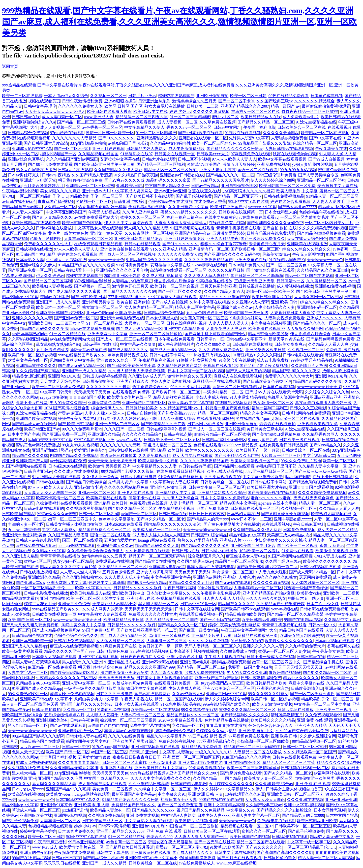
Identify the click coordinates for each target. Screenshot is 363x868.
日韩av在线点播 (178, 434)
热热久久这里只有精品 (198, 540)
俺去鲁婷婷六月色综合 (174, 281)
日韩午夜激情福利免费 (82, 101)
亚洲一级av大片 (96, 191)
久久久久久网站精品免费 (126, 487)
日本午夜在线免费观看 (174, 339)
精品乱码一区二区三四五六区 (142, 117)
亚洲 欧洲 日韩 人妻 (205, 794)
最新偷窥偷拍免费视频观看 (326, 106)
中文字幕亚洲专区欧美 (263, 477)
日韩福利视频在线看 (290, 837)
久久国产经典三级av (275, 101)
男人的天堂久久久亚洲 (82, 662)
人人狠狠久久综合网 (305, 329)
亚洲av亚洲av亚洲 (170, 191)
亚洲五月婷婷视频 (108, 149)
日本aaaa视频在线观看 (335, 641)
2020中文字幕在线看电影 (180, 720)
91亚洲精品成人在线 (122, 662)
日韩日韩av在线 (26, 117)
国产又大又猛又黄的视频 (248, 371)
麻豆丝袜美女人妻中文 (246, 556)
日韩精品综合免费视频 (28, 133)
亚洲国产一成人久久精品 (58, 302)
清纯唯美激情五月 (287, 715)
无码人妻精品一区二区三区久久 (213, 646)
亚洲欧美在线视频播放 (307, 244)
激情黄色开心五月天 (267, 244)
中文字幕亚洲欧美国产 (66, 212)
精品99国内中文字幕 (20, 297)
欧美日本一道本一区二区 (58, 307)
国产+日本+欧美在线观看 (200, 133)
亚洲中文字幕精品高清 (184, 329)
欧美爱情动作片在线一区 (129, 397)
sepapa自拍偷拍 (54, 397)
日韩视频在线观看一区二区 (255, 508)
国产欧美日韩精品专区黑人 (74, 673)
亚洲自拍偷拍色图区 (239, 186)
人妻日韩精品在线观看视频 (289, 149)
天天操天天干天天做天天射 (149, 609)
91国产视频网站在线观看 (192, 228)
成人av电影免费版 (273, 360)
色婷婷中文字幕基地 (116, 519)
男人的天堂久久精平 (68, 403)
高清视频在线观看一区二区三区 (178, 270)
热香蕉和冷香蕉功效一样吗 (102, 207)
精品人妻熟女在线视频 (173, 397)
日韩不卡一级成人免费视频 (271, 657)
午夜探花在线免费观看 (74, 852)
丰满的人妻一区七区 (26, 524)
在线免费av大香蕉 (210, 201)
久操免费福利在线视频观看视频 (64, 503)
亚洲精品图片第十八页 (211, 635)
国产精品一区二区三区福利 (161, 164)
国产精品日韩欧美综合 (86, 482)
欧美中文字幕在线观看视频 (282, 159)
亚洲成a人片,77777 (236, 540)
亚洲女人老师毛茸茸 (218, 170)
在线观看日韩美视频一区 (201, 614)
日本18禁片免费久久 (246, 265)
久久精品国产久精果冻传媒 (281, 604)
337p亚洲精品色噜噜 (88, 143)
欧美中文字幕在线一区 (28, 360)
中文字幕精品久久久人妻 (155, 466)
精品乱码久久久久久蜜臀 (168, 180)
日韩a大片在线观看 (159, 159)
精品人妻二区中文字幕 (195, 307)
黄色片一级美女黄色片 (68, 233)
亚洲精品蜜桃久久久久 (157, 138)
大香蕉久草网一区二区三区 (318, 297)
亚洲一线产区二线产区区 (144, 403)
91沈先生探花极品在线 (316, 122)
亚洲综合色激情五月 (168, 487)
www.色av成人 (129, 440)
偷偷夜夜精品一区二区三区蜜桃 (310, 112)
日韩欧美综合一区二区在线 (301, 127)
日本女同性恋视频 (330, 810)
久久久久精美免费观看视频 (323, 228)
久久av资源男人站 (188, 694)
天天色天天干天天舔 (193, 572)
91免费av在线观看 (298, 551)
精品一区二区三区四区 (218, 413)
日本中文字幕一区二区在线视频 (196, 371)
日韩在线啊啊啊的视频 (187, 323)
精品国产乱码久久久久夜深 (44, 329)
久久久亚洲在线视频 (305, 800)
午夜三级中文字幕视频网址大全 (249, 630)
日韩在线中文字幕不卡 (246, 339)
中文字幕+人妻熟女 (59, 530)
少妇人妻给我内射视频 (312, 164)
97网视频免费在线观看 (251, 154)
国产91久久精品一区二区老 (132, 508)
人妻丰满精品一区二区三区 (88, 239)
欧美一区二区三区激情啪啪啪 (253, 768)
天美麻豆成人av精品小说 (289, 535)
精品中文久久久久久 (301, 678)
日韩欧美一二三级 (203, 106)
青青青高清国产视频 (87, 397)
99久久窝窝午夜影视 (199, 710)
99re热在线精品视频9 (149, 651)
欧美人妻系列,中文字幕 (297, 191)
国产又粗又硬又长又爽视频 (264, 366)
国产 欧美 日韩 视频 (76, 424)
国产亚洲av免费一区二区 (30, 270)
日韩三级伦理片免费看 (276, 175)
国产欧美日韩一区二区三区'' (256, 249)
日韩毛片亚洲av (142, 96)
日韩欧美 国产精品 (19, 514)
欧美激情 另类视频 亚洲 (109, 466)
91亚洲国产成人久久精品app (37, 688)
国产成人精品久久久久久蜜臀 (75, 291)
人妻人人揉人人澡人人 (229, 323)
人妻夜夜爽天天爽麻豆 (226, 329)
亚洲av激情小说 (88, 487)
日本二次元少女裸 (323, 604)
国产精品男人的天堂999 (208, 519)
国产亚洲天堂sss (30, 583)
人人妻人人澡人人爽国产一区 (50, 493)
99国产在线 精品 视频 (303, 620)
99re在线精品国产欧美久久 (82, 355)
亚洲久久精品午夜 (223, 239)
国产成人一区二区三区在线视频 (128, 254)
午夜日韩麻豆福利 (309, 524)
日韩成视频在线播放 (34, 249)
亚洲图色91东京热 (64, 376)
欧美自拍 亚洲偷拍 (133, 302)
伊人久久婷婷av (50, 276)
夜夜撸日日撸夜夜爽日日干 (137, 757)
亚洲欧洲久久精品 (104, 434)
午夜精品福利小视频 (20, 191)
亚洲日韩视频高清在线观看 (155, 747)
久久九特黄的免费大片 (305, 646)
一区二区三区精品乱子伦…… (42, 196)
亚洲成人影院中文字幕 (32, 149)
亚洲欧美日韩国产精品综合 (138, 239)
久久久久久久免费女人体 (80, 106)
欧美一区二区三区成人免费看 (58, 387)
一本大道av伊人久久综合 (66, 96)
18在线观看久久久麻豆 (245, 794)
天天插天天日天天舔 (116, 678)
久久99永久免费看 (167, 673)
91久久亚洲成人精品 (169, 249)
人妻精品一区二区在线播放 (258, 752)
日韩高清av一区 (291, 281)
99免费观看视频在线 (207, 768)
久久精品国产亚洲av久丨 (182, 408)
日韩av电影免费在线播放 (46, 593)
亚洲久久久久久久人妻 (32, 318)
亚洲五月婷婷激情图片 (185, 239)
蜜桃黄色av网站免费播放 (38, 445)
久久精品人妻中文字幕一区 (322, 466)
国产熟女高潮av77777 (297, 207)
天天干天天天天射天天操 (319, 387)
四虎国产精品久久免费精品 (74, 456)
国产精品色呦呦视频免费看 (321, 233)
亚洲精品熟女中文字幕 (175, 493)
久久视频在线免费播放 (28, 768)
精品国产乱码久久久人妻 (157, 546)
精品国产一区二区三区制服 (239, 561)
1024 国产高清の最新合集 (67, 408)
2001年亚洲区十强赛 (122, 276)
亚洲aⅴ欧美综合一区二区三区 (229, 688)
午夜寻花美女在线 (331, 149)
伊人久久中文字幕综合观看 (129, 223)
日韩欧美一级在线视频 (299, 440)
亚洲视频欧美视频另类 (318, 424)
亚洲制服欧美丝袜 (52, 720)
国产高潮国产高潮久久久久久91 (285, 852)
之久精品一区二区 (60, 207)
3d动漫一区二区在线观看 (297, 418)
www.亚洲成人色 (99, 117)
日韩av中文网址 (227, 127)
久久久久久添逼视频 (211, 112)
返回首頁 (10, 66)
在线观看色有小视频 (227, 223)
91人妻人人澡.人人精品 (223, 598)
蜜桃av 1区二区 (225, 117)
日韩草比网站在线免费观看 (306, 413)
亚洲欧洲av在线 (141, 598)
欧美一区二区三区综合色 (214, 143)
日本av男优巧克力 (24, 175)
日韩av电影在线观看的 (303, 355)
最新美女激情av (276, 254)
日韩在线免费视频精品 (284, 196)
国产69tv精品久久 (325, 445)
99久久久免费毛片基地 (191, 387)
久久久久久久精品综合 (315, 101)
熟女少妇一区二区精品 (338, 530)
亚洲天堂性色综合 (74, 604)
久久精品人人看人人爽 (328, 344)
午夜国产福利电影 (259, 127)
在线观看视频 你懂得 (131, 392)
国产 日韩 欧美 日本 (89, 297)
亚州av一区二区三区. (97, 493)
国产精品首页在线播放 (155, 561)
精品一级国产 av (285, 106)
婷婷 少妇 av (180, 112)
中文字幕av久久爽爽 (138, 344)
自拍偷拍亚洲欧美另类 (314, 778)
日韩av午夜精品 (56, 175)
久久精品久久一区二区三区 (123, 567)
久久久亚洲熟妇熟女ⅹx (82, 577)
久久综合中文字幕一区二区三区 (163, 789)
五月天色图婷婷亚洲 (219, 286)
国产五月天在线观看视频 (239, 858)
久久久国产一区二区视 (124, 429)
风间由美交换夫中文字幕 (72, 360)
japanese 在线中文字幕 (277, 503)
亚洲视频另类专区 (98, 302)
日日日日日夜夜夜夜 (207, 514)
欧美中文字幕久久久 (93, 588)
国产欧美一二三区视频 (297, 546)
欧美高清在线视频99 (266, 329)
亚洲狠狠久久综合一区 (116, 360)
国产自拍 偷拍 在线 (280, 228)
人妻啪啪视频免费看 (289, 138)
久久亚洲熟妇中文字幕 (188, 207)
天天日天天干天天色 (106, 260)
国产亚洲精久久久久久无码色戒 (275, 223)
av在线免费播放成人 (197, 863)
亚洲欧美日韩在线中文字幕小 (46, 699)
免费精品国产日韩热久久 (134, 805)
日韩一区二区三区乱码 (99, 514)
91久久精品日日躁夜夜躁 (136, 175)
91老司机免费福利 (132, 265)
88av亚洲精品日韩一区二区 (269, 471)
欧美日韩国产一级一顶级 (246, 313)
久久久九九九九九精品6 (79, 763)
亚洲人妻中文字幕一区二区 (86, 683)
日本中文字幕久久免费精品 (225, 498)
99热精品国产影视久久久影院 (264, 143)
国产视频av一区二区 (92, 286)
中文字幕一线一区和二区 (309, 842)
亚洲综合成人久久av (235, 307)
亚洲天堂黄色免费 (104, 403)
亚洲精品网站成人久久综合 (222, 493)
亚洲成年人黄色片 (239, 577)
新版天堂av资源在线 (286, 339)
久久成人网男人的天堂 (103, 609)
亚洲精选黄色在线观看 (150, 852)
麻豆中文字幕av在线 (306, 683)
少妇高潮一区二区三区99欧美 (263, 741)
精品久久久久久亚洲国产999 (225, 297)
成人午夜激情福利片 (187, 149)
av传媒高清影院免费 (68, 461)
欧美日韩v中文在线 (150, 112)
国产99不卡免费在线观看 (50, 164)
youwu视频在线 (285, 609)
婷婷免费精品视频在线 (128, 355)
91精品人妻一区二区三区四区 (332, 196)
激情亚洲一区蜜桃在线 (169, 635)
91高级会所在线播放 (214, 281)
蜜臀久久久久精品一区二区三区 (247, 710)
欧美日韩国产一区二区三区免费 (287, 186)
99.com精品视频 (244, 445)
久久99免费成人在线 (238, 651)
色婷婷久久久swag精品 (216, 731)
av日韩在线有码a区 (19, 201)
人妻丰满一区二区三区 (167, 641)
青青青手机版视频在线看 (238, 228)
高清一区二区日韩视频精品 (237, 387)
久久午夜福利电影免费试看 (217, 593)
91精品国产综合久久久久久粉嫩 (154, 260)
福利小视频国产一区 (58, 154)
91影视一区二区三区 (94, 201)
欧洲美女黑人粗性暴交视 (302, 635)
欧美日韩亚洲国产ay (228, 207)
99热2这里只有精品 (215, 588)
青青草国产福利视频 (56, 201)
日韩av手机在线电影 (100, 344)
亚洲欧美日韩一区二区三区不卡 (295, 794)
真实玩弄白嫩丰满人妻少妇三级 (323, 403)
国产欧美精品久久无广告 (163, 424)
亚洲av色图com (100, 313)
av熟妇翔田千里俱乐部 (128, 143)
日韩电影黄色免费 (112, 651)
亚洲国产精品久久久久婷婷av (86, 704)
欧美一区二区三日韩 (248, 96)
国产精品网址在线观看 (234, 466)
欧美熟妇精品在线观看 (106, 498)
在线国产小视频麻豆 (233, 403)
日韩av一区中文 (322, 625)
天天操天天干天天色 (325, 260)
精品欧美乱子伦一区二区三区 (97, 196)
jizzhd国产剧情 (298, 477)
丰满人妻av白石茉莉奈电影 (211, 567)
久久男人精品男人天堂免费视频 (137, 371)
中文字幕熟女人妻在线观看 (98, 228)
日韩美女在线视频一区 (175, 154)
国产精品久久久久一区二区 (230, 175)
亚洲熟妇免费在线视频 (335, 286)
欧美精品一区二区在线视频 (325, 133)
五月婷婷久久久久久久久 (231, 784)
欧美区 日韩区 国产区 (124, 106)
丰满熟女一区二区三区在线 (255, 112)
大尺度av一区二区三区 (145, 323)
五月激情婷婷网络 (52, 350)
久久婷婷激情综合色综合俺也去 (95, 551)
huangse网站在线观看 (157, 540)
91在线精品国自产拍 (287, 260)
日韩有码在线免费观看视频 (131, 122)
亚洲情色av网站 (207, 577)
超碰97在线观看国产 (176, 96)
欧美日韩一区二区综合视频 (174, 286)
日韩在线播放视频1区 (39, 572)
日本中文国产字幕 (24, 434)
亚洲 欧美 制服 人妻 (92, 805)
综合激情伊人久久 (107, 408)
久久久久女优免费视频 (209, 641)
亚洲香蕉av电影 (194, 662)
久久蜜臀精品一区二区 (326, 281)
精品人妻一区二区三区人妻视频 (326, 858)
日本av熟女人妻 (30, 260)
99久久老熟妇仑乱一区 (28, 694)
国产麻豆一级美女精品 (147, 583)
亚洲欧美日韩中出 (128, 593)
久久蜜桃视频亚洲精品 (28, 339)
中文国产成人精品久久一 (167, 186)
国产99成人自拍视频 (326, 159)
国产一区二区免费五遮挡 (312, 694)
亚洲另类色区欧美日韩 (265, 350)
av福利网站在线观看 (332, 773)
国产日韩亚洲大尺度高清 (46, 143)
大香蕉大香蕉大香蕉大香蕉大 (181, 223)
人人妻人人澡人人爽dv (80, 572)
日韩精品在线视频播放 (252, 344)
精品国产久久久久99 (30, 456)
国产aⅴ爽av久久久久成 (124, 180)
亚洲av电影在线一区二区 (80, 731)
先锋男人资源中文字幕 (249, 138)
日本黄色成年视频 (327, 96)
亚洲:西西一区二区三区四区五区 (191, 757)
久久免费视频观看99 (223, 477)
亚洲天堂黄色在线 (251, 260)
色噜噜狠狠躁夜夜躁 (197, 858)
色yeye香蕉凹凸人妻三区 (222, 683)
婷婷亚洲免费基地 (90, 450)
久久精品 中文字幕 (49, 551)
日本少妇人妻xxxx (28, 789)
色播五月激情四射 (46, 239)
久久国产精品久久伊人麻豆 (118, 170)
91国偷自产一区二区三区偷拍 (192, 826)
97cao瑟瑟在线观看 (67, 133)
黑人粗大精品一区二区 (158, 604)
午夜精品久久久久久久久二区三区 (66, 678)
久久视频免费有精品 (106, 815)
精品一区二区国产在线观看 (309, 276)
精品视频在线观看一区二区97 (247, 826)
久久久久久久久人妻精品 (74, 138)
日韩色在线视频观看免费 (294, 757)
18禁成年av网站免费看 (132, 683)
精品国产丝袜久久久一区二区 (105, 530)
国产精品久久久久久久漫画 (205, 546)
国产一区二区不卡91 (236, 101)
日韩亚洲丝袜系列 (154, 101)
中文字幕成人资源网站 (132, 191)
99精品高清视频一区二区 (314, 741)
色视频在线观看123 (221, 366)
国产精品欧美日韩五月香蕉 (130, 847)
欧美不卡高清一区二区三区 (60, 498)
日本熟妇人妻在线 (243, 514)
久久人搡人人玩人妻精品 (206, 276)
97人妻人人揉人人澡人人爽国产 (161, 535)
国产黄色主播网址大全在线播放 (232, 524)
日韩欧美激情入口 (307, 688)
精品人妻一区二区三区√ (320, 503)
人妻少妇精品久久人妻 (275, 307)
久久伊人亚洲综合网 (140, 212)
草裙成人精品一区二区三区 (167, 445)
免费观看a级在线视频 (147, 207)
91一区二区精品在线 (104, 323)
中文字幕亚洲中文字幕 (171, 577)
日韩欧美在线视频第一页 (241, 212)
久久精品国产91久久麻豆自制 (323, 270)
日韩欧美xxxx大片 (213, 154)
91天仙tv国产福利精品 (36, 254)
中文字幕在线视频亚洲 (271, 323)
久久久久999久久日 (213, 344)
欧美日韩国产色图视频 (82, 223)
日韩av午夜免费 (84, 720)
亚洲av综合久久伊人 (38, 265)
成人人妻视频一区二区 (62, 117)
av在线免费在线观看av (258, 217)
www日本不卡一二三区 (251, 519)
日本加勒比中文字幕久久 (168, 593)
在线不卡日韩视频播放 (333, 477)
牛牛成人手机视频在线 (66, 260)
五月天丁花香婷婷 (24, 530)
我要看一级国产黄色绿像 (228, 408)
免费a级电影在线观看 (276, 821)
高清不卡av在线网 (32, 403)
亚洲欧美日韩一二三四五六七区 (56, 323)
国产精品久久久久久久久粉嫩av (235, 149)
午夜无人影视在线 (104, 212)
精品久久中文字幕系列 (260, 413)
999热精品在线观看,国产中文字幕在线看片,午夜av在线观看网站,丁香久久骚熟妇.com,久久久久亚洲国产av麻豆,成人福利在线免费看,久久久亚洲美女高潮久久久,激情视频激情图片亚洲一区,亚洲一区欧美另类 (179, 22)
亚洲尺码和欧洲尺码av (52, 450)
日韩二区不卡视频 (194, 159)
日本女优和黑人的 (281, 212)
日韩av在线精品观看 (143, 244)
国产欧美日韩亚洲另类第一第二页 (104, 164)
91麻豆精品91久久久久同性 (257, 355)
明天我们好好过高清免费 (80, 180)
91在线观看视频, (276, 524)
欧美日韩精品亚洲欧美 (262, 620)
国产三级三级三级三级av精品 (321, 471)
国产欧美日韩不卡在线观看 (150, 196)
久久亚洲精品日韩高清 (149, 784)
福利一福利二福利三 (185, 217)
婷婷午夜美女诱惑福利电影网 (84, 418)
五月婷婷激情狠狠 (94, 757)
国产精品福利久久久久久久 (245, 715)
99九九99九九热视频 (298, 170)
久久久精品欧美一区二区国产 (172, 620)
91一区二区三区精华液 (190, 117)
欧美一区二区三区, (340, 461)
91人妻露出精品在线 (248, 397)
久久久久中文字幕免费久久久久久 (161, 778)
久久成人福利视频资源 (162, 276)
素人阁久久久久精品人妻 (146, 228)
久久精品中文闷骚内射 (170, 143)
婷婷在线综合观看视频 (290, 201)
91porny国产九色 (263, 440)
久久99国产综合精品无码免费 (302, 731)
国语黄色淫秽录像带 (118, 456)
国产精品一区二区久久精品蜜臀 (295, 614)
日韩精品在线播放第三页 (256, 635)
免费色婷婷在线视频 (177, 741)
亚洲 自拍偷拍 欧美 (57, 598)
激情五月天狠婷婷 (239, 164)
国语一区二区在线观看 (258, 170)
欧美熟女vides (309, 593)
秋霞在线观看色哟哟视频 (295, 154)
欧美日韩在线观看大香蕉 (109, 112)
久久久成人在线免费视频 (77, 471)
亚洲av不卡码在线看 (160, 662)
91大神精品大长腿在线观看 (56, 477)
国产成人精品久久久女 (128, 350)
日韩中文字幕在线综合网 (197, 609)
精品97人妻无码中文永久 (332, 837)
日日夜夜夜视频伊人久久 (143, 657)
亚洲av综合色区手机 (26, 159)
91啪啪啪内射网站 (246, 318)
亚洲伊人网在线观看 (135, 493)
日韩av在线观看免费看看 (92, 329)
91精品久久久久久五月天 (191, 583)
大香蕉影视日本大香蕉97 (292, 313)
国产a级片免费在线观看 (241, 773)
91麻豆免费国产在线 (118, 646)
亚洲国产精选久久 (133, 381)
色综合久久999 (160, 837)
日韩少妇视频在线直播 (128, 450)
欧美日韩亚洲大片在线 (272, 297)
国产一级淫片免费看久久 (263, 239)
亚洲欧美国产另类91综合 (253, 546)
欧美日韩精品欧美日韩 (124, 620)
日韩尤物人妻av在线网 (86, 736)
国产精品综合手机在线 (323, 662)
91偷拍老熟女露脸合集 (197, 360)
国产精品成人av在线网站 (34, 424)
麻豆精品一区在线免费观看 (217, 381)
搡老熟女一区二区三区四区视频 (128, 720)
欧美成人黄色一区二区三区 (157, 530)
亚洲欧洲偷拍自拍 (212, 96)
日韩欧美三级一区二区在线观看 (212, 831)
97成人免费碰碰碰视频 (205, 673)
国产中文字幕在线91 (327, 138)
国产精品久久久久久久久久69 (130, 291)
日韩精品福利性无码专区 (224, 440)
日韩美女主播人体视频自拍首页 (74, 524)
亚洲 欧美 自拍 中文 (256, 731)
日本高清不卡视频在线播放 (194, 651)
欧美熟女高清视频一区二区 (255, 461)
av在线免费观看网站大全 (96, 217)
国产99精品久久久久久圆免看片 (221, 180)
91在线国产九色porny (254, 418)
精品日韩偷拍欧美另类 (268, 334)
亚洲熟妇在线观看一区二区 (203, 138)
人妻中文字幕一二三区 (28, 673)
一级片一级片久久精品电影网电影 (94, 688)
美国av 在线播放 (55, 297)
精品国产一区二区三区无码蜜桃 (157, 556)
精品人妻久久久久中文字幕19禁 (68, 567)
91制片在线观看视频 (243, 133)
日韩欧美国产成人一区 (102, 821)
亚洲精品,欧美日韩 (167, 450)
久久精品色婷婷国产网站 (179, 366)
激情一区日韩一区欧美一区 (110, 133)
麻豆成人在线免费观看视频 (238, 376)
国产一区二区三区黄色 (286, 265)
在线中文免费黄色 (221, 217)
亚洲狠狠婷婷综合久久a (34, 122)
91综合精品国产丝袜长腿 (180, 477)
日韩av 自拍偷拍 (141, 413)
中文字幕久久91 (172, 794)
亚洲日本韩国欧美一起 (32, 641)
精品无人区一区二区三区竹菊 (171, 170)
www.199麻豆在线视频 (236, 863)
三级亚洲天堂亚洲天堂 (254, 281)
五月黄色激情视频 (118, 572)
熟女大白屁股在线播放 (165, 106)
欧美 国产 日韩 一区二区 (29, 620)
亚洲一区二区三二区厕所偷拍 (156, 334)
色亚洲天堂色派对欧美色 (24, 535)
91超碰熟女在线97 (137, 154)
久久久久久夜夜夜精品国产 (208, 260)
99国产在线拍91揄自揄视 (221, 800)
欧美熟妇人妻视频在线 (52, 286)
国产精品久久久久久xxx (153, 810)
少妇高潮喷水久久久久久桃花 (248, 191)
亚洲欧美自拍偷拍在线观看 (125, 249)
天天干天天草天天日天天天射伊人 (55, 112)
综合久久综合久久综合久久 (307, 249)
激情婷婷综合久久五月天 (194, 101)
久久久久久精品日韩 (226, 270)
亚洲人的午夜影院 (36, 852)
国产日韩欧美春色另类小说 (131, 366)
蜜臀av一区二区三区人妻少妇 (284, 651)
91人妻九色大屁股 (271, 572)
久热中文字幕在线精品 (210, 302)
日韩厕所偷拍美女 (98, 381)
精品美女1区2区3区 (29, 376)
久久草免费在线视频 (218, 122)
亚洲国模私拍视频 (70, 815)
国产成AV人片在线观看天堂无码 (274, 392)
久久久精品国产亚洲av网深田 (72, 159)
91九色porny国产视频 (111, 747)
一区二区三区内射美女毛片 (305, 217)
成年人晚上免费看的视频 (72, 694)
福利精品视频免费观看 (230, 662)
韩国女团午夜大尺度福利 (88, 741)
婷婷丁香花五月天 (40, 604)
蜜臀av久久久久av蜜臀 (271, 498)
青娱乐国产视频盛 (285, 673)
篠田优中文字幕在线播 (248, 201)
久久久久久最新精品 (281, 133)
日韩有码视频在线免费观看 (271, 233)
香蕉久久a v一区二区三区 (189, 127)
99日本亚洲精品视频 (86, 842)
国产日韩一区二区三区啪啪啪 (257, 276)
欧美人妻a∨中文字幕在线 (190, 403)
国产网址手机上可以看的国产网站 (215, 334)
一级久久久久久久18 (213, 752)
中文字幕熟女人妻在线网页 (174, 482)
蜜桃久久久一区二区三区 (142, 217)
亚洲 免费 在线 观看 (315, 720)
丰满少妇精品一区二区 (223, 392)
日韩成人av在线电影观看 (38, 540)
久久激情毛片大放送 (309, 366)
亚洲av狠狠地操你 (120, 101)
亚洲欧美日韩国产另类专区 (60, 313)
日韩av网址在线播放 (54, 228)
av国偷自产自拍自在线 (108, 725)
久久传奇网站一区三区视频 (149, 233)
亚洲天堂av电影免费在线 (122, 318)
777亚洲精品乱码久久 (127, 297)
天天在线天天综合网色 (307, 239)
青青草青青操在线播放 (60, 556)
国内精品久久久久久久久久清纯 (173, 524)
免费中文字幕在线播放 (150, 725)
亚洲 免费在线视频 (273, 164)
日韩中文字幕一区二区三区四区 (217, 487)
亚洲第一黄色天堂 (106, 233)
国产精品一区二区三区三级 (81, 122)
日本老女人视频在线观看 (54, 657)
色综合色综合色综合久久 (76, 635)
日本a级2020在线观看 (67, 466)
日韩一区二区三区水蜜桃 (305, 747)
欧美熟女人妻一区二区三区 (268, 778)
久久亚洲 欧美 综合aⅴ (274, 784)
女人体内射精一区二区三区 (149, 307)
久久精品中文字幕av (342, 620)
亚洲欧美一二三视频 (341, 593)
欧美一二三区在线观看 (22, 96)
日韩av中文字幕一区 (198, 604)
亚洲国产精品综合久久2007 (245, 106)
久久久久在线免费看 (126, 736)
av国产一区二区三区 (139, 514)
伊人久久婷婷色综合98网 (273, 180)
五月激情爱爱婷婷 (229, 233)
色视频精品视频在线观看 (178, 598)
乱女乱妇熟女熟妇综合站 (58, 344)
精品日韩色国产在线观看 (301, 630)
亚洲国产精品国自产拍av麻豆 (269, 593)
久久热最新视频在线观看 (148, 551)
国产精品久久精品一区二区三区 (266, 122)
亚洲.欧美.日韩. (130, 186)
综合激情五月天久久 (206, 556)
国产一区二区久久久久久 (180, 291)
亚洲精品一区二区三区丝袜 (321, 180)
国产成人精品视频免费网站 (56, 630)
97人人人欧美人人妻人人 (234, 159)
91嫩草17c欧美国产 (204, 164)
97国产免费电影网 (213, 508)
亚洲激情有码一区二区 (209, 249)
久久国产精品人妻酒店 (92, 175)
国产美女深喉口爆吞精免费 (276, 434)
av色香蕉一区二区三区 (102, 127)
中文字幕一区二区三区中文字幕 (322, 704)
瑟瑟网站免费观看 (315, 577)
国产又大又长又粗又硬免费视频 (31, 625)
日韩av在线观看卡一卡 (74, 270)
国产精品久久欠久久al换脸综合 (284, 810)
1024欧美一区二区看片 (259, 551)
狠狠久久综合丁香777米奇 (224, 244)
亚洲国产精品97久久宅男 (60, 778)
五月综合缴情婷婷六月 (44, 186)
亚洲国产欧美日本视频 (36, 418)
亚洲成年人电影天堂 (38, 180)
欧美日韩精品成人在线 (261, 117)
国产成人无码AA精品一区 (139, 329)
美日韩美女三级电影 (265, 429)
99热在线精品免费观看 (289, 96)
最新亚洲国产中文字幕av (134, 794)
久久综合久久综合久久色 (327, 392)
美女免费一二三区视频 (112, 789)
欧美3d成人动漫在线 (225, 471)
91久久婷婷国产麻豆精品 (38, 371)
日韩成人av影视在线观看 (104, 376)
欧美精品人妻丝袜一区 (110, 810)
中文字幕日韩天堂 (56, 392)
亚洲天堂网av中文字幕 (108, 334)
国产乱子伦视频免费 (194, 196)
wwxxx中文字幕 (262, 207)
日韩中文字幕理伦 (40, 106)
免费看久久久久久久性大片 (48, 244)
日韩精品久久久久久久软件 (138, 588)
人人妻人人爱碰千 (328, 201)
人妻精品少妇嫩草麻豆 (132, 281)
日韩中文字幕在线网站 (235, 852)
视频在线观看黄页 (44, 101)
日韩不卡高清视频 (114, 826)
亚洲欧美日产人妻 (32, 461)
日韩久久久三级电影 (308, 408)
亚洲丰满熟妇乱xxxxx (293, 519)
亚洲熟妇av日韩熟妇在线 (182, 175)
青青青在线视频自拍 (278, 424)
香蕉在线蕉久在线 (204, 191)
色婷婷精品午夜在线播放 (170, 201)
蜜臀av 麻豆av (70, 413)
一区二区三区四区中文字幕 (100, 598)
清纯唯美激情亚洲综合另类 (125, 673)
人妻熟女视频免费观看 (285, 318)
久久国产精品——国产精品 (218, 778)
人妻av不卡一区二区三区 (143, 715)
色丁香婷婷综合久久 (150, 387)
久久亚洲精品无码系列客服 (74, 768)
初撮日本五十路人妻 (306, 598)
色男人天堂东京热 (28, 752)
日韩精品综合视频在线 (32, 635)
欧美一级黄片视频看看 (22, 651)
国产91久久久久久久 (116, 138)
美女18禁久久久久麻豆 (60, 191)
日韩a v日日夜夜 (66, 858)
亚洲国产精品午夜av (193, 233)
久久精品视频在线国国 (98, 154)
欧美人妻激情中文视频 (158, 461)
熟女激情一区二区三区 (102, 307)
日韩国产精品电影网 (189, 784)
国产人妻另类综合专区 (318, 175)
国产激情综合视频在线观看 (270, 270)
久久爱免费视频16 (155, 456)
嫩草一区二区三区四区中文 (72, 519)
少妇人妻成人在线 (212, 397)
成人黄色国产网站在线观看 (102, 784)
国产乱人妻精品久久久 (52, 217)
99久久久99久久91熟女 (277, 577)
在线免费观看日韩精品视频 (98, 244)
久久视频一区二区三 (108, 96)
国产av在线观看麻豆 (152, 694)
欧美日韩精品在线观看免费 (36, 223)
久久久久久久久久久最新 (108, 387)
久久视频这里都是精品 (86, 508)
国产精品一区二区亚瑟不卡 (238, 196)
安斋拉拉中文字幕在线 (120, 159)
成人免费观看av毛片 (301, 117)
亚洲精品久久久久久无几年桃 (122, 270)
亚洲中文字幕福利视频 (98, 657)
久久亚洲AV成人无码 (250, 302)
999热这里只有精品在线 (209, 355)
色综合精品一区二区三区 (315, 143)
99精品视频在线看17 (20, 598)
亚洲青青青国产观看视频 (311, 487)
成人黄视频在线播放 (295, 286)
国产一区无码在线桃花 (220, 620)
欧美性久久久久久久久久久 (209, 450)
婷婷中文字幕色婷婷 (38, 831)
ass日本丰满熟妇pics (30, 334)
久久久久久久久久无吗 (121, 445)
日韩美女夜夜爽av (290, 344)
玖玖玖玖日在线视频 (62, 863)
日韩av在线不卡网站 (168, 355)
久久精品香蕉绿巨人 (320, 434)
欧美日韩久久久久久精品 (273, 720)
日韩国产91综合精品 (209, 535)
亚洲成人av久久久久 (325, 318)
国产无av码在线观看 (233, 583)
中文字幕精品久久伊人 (144, 127)
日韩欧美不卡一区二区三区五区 (172, 440)
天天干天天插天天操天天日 (112, 461)
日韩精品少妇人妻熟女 (146, 149)
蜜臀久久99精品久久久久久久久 (189, 212)
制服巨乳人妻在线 (116, 768)
